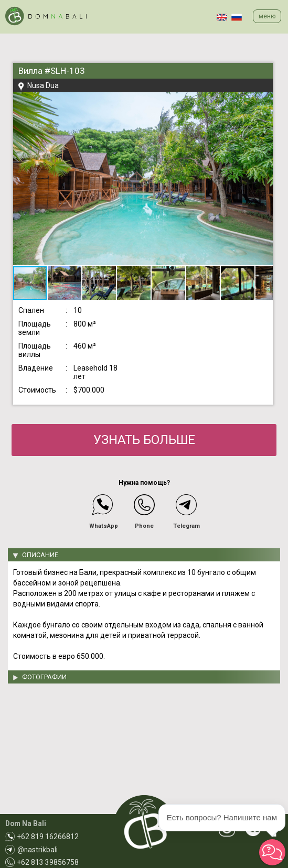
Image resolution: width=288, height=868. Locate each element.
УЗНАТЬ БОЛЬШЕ (144, 440)
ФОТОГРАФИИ (44, 677)
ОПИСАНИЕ (40, 555)
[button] (263, 102)
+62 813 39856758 (48, 862)
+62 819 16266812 (48, 837)
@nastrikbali (38, 850)
